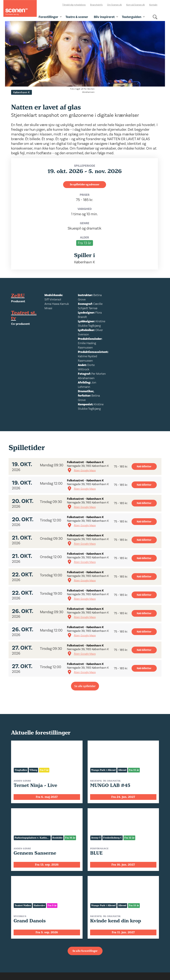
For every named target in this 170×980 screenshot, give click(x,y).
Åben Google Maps (85, 471)
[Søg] (155, 20)
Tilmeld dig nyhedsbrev (74, 5)
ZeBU (18, 296)
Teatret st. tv (24, 316)
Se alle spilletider (85, 686)
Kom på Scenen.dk (136, 5)
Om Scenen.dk (114, 5)
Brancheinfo (96, 5)
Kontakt (153, 5)
